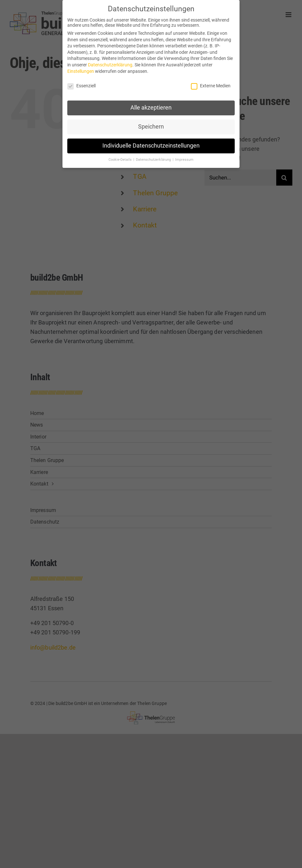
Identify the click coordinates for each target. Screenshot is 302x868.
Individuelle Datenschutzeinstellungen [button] (151, 143)
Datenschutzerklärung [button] (154, 157)
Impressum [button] (184, 157)
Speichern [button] (151, 124)
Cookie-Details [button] (121, 157)
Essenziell (81, 83)
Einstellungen (81, 69)
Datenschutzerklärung (110, 63)
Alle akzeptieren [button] (151, 105)
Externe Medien (211, 83)
